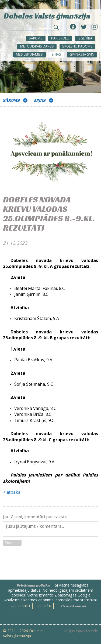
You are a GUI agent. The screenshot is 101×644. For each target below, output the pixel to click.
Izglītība (85, 38)
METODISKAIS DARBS (37, 46)
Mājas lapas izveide (81, 631)
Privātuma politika (33, 585)
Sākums (36, 38)
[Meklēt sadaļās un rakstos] (36, 28)
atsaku (24, 606)
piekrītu (45, 606)
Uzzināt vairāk (74, 606)
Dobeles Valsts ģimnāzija (47, 16)
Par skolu (60, 38)
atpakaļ (14, 492)
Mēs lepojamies (29, 54)
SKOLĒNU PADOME (77, 46)
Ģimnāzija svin (82, 54)
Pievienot (12, 543)
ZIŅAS (56, 54)
